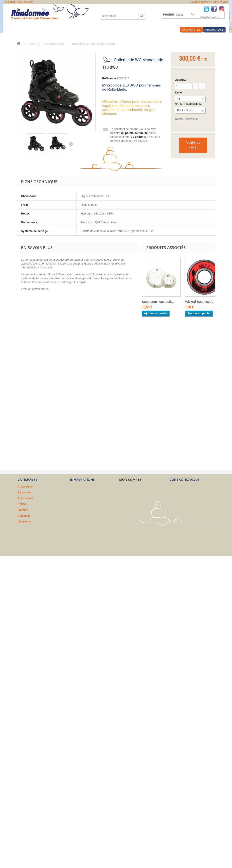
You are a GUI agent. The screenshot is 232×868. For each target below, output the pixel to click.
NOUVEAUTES (191, 30)
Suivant (71, 144)
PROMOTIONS (214, 30)
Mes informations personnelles (139, 504)
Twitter (207, 9)
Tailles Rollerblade (186, 119)
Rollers (22, 504)
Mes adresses (128, 498)
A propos (76, 504)
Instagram (223, 9)
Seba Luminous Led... (158, 302)
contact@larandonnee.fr (194, 506)
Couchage (24, 516)
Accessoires (25, 498)
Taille (179, 93)
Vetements (24, 522)
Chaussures (25, 487)
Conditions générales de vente (89, 498)
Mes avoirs (126, 493)
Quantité (181, 80)
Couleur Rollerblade (189, 104)
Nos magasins (79, 493)
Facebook (215, 9)
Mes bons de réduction (134, 510)
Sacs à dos (25, 493)
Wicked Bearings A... (200, 302)
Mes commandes (130, 487)
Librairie (23, 510)
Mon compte (130, 479)
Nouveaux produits (82, 487)
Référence (109, 78)
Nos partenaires (80, 510)
